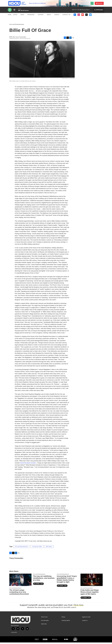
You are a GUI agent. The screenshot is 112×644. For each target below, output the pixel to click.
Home (10, 16)
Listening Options (66, 622)
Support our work (86, 618)
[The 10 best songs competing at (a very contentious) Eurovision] (20, 581)
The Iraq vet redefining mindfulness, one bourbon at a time (44, 580)
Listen (15, 16)
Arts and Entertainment (17, 26)
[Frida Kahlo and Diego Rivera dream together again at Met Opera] (92, 581)
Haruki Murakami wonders (28, 464)
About (49, 16)
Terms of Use (44, 618)
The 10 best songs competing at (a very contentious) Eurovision (19, 593)
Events (57, 16)
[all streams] (99, 11)
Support (41, 16)
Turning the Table (37, 548)
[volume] (14, 11)
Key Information (45, 622)
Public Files (44, 625)
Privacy (63, 618)
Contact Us (66, 16)
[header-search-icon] (92, 4)
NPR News (49, 548)
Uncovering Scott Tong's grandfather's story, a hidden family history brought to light (67, 581)
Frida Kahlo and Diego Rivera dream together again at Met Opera (90, 593)
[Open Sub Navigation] (18, 16)
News (22, 16)
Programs (31, 16)
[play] (10, 11)
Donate (100, 4)
